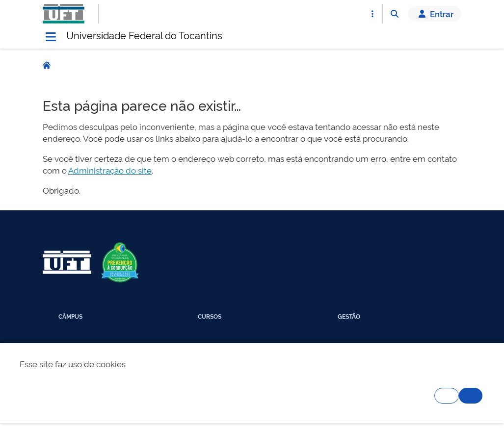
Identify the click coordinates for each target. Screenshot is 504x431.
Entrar (435, 14)
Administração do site (110, 170)
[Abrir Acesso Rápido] (372, 14)
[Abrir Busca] (395, 14)
